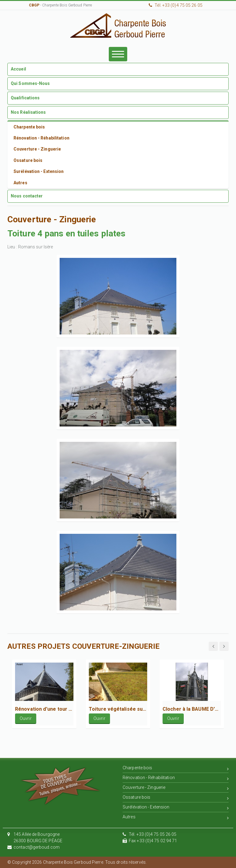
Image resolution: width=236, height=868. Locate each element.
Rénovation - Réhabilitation (176, 779)
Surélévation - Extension (176, 808)
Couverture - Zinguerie (176, 788)
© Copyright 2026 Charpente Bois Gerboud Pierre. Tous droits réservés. (77, 862)
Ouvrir (26, 718)
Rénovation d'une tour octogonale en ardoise (44, 709)
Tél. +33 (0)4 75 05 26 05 (176, 5)
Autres (176, 818)
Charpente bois (176, 769)
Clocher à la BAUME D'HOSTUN (192, 709)
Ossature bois (176, 798)
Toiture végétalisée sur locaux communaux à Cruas (118, 709)
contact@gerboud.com (37, 847)
